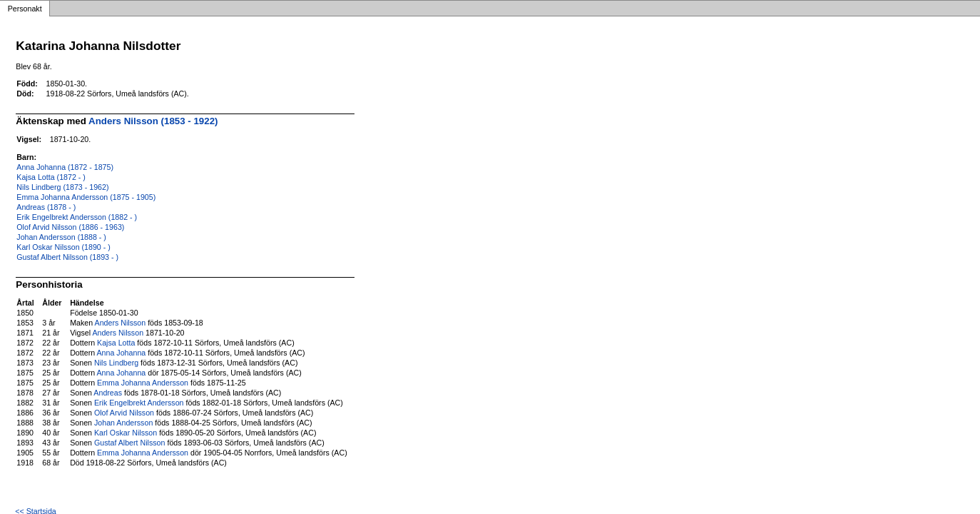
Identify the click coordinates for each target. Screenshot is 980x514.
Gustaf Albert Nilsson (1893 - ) (67, 257)
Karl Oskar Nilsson (126, 433)
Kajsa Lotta (116, 343)
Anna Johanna (122, 353)
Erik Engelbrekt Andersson (139, 403)
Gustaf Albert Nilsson (130, 443)
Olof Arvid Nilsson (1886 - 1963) (70, 227)
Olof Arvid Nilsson (124, 413)
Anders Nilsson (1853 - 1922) (153, 121)
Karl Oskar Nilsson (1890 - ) (63, 247)
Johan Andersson (123, 423)
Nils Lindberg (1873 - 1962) (62, 187)
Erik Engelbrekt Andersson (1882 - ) (77, 217)
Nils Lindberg (116, 363)
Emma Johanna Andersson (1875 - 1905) (86, 197)
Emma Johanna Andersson (143, 383)
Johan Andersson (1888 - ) (61, 237)
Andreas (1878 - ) (46, 207)
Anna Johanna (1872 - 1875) (65, 167)
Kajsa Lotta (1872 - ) (51, 177)
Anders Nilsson (121, 323)
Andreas (108, 393)
